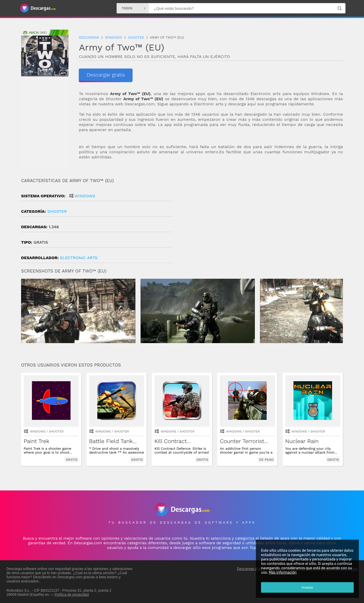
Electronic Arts (79, 258)
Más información (283, 572)
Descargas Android (252, 569)
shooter (57, 211)
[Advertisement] (262, 222)
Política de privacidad (72, 594)
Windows (85, 196)
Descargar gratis (106, 75)
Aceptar (307, 587)
